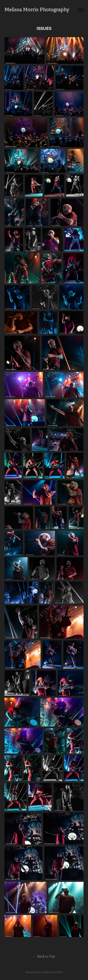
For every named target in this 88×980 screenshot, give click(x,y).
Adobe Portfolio (52, 972)
